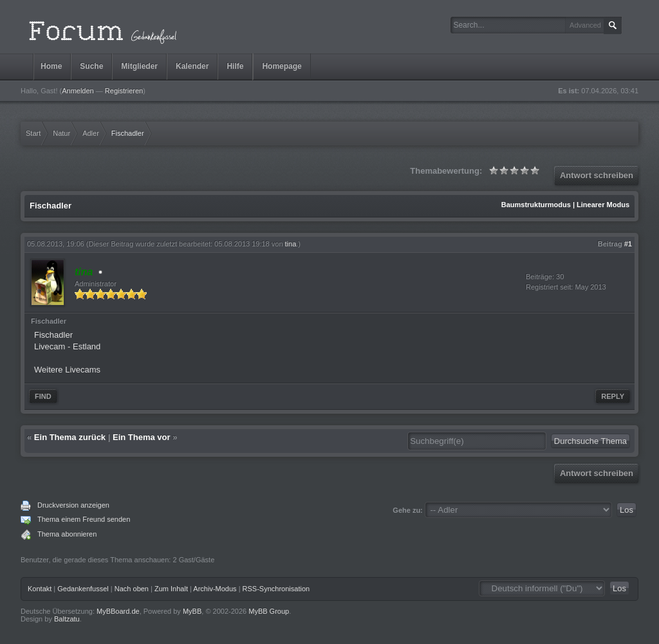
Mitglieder (139, 66)
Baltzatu (67, 619)
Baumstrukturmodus (536, 205)
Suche (91, 66)
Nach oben (132, 589)
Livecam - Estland (67, 346)
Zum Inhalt (171, 589)
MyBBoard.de (118, 611)
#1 (628, 244)
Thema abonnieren (67, 534)
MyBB (192, 611)
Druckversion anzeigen (73, 505)
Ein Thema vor (142, 437)
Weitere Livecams (67, 370)
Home (51, 66)
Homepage (282, 66)
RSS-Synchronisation (276, 589)
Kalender (192, 66)
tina (291, 244)
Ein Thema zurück (70, 437)
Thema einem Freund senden (84, 519)
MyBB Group (269, 611)
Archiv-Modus (215, 589)
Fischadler (53, 335)
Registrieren (124, 91)
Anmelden (78, 91)
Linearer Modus (603, 205)
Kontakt (40, 589)
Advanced (585, 25)
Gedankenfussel (83, 589)
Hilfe (235, 66)
